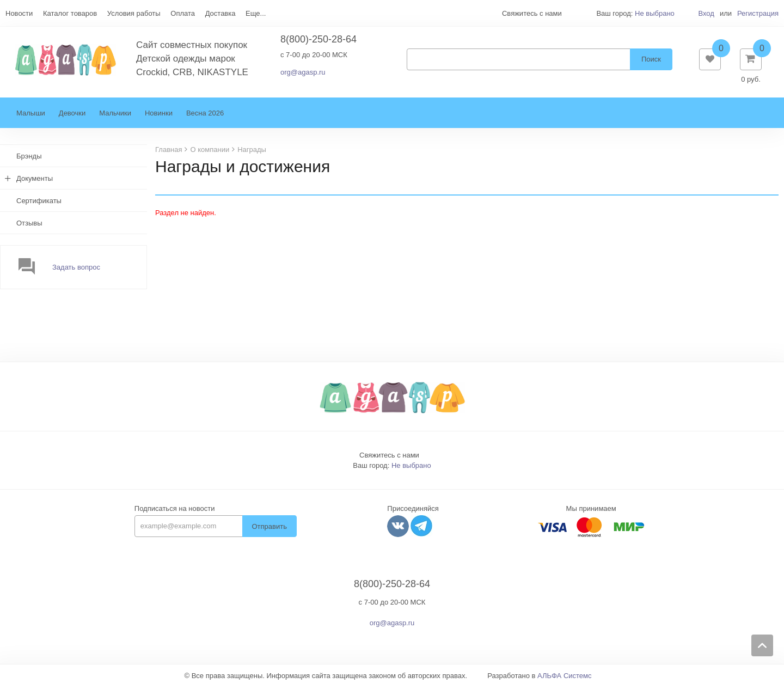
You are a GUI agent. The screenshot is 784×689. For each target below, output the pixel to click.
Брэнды (29, 158)
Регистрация (758, 13)
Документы (35, 181)
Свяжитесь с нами (389, 457)
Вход (706, 13)
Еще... (256, 13)
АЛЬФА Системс (565, 678)
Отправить (269, 529)
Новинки (159, 115)
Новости (19, 13)
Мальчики (115, 115)
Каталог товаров (70, 13)
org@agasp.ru (303, 73)
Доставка (220, 13)
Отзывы (29, 225)
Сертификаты (39, 203)
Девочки (72, 115)
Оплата (183, 13)
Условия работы (134, 13)
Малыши (31, 115)
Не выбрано (655, 13)
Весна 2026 (205, 115)
